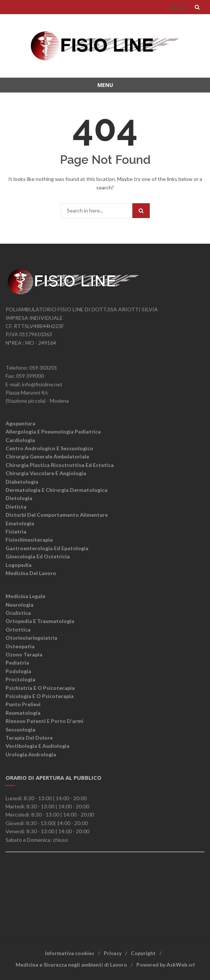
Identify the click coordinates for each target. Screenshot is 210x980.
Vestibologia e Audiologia (38, 746)
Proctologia (20, 679)
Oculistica (18, 613)
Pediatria (17, 663)
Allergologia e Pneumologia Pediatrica (53, 431)
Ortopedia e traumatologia (40, 621)
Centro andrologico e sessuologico (49, 448)
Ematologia (20, 523)
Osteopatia (20, 646)
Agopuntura (20, 423)
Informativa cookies (70, 953)
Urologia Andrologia (31, 754)
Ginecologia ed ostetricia (38, 556)
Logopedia (19, 565)
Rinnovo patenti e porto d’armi (44, 721)
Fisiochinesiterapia (29, 540)
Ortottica (18, 629)
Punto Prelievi (23, 704)
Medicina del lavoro (31, 573)
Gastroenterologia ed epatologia (47, 548)
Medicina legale (25, 596)
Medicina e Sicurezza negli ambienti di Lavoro (71, 965)
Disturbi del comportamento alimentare (57, 515)
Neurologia (20, 605)
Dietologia (19, 498)
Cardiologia (20, 440)
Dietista (16, 507)
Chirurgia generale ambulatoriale (47, 456)
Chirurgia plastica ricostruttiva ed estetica (60, 465)
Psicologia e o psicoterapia (40, 696)
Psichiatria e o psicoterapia (40, 688)
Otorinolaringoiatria (31, 638)
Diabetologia (22, 482)
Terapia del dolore (29, 738)
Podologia (18, 671)
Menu (178, 7)
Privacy (113, 953)
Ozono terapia (24, 654)
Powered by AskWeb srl (166, 965)
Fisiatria (16, 531)
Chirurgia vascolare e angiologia (46, 473)
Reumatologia (23, 713)
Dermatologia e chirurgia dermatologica (56, 490)
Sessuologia (20, 729)
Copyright (143, 953)
